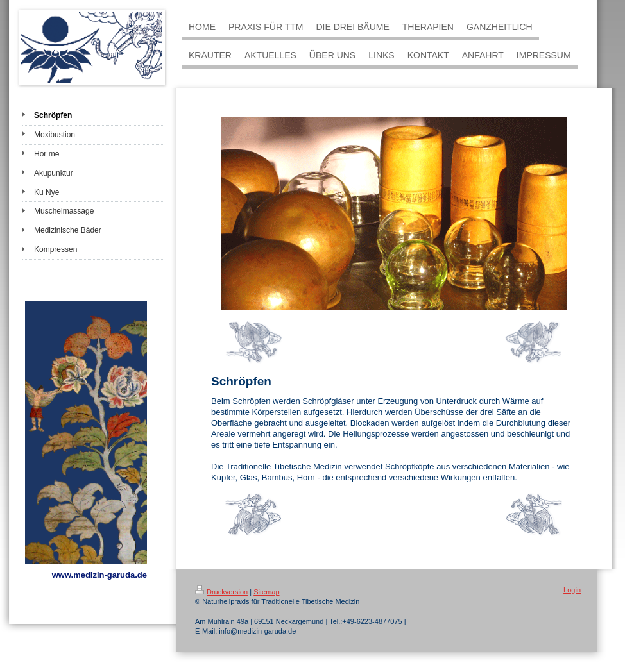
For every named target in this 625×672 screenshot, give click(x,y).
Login (572, 590)
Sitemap (266, 592)
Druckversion (221, 592)
